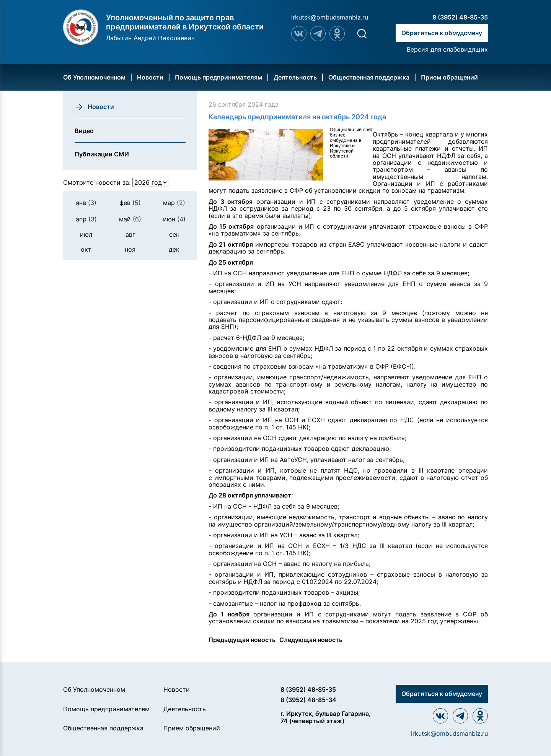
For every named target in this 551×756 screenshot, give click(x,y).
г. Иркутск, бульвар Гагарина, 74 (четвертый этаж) (326, 717)
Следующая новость (311, 640)
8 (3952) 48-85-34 (308, 700)
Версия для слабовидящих (447, 49)
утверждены (459, 621)
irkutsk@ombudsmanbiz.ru (330, 17)
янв (86, 203)
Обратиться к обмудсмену (442, 33)
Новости (150, 77)
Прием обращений (449, 77)
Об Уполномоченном (94, 77)
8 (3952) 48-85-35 (460, 17)
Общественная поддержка (369, 77)
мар (174, 203)
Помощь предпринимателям (218, 77)
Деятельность (295, 77)
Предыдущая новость (242, 640)
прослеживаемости (365, 478)
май (130, 219)
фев (130, 203)
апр (86, 219)
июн (174, 219)
